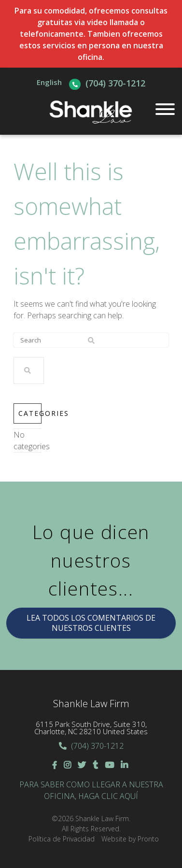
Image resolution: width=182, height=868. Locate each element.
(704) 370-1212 (115, 83)
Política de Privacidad (62, 839)
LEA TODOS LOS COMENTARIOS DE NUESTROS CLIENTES (91, 623)
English (49, 82)
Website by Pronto (130, 839)
